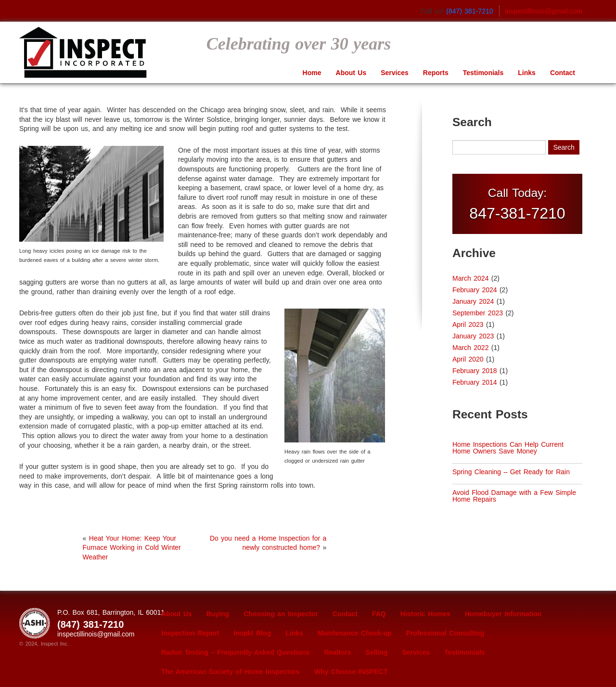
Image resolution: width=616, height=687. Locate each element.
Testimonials (483, 73)
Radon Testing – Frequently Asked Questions (236, 652)
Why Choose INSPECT (351, 672)
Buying (218, 614)
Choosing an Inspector (281, 614)
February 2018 (475, 371)
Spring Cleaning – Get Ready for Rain (511, 472)
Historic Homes (425, 614)
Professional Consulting (445, 633)
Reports (436, 73)
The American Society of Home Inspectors (231, 672)
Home (312, 73)
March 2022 (470, 348)
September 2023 (478, 313)
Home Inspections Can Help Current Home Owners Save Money (508, 448)
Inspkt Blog (253, 633)
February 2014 (475, 382)
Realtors (338, 652)
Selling (377, 652)
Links (527, 73)
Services (395, 73)
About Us (351, 73)
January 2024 (473, 301)
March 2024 (470, 278)
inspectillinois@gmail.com (544, 11)
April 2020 (468, 359)
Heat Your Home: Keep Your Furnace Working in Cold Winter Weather (132, 548)
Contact (563, 73)
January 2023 (473, 336)
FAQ (379, 614)
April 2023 (468, 324)
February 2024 (475, 290)
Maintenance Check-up (355, 633)
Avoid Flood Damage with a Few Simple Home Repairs (514, 496)
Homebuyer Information (503, 614)
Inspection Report (190, 633)
